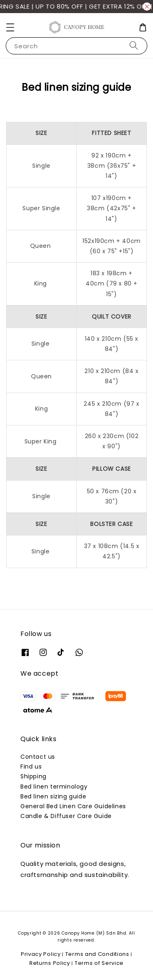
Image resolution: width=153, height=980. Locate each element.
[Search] (134, 46)
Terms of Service (99, 963)
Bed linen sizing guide (53, 796)
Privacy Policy (41, 954)
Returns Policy (50, 963)
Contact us (38, 757)
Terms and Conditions (97, 954)
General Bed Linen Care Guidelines (73, 806)
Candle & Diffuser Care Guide (66, 816)
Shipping (33, 776)
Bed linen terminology (54, 787)
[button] (10, 27)
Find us (31, 766)
